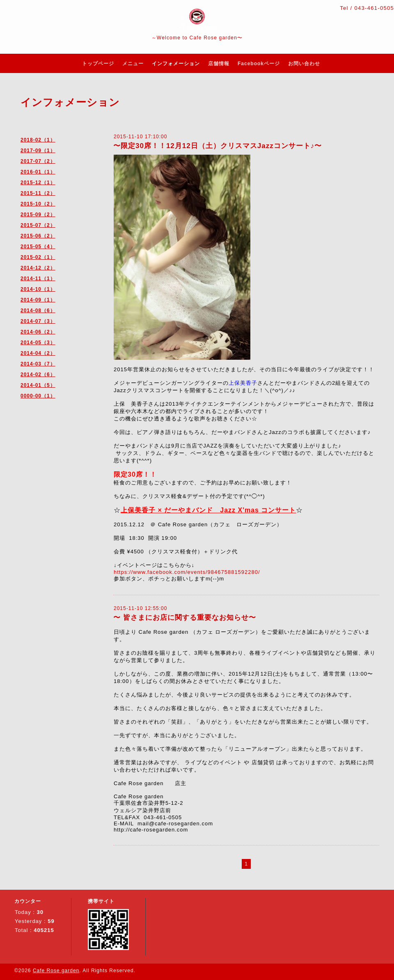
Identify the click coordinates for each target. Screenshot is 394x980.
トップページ (98, 64)
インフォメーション (176, 64)
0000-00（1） (38, 396)
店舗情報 (219, 64)
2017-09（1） (38, 151)
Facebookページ (259, 64)
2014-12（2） (38, 268)
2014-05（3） (38, 343)
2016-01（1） (38, 172)
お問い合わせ (304, 64)
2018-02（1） (38, 140)
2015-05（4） (38, 247)
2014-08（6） (38, 311)
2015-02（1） (38, 257)
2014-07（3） (38, 321)
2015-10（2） (38, 204)
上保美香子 (243, 383)
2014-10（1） (38, 289)
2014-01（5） (38, 385)
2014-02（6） (38, 375)
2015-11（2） (38, 193)
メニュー (133, 64)
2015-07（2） (38, 225)
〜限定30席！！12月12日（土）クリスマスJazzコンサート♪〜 (218, 146)
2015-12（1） (38, 183)
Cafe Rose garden (56, 971)
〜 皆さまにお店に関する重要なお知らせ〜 (185, 618)
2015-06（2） (38, 236)
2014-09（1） (38, 300)
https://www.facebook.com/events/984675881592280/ (187, 572)
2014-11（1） (38, 279)
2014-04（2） (38, 353)
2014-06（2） (38, 332)
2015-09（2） (38, 215)
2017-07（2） (38, 161)
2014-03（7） (38, 364)
